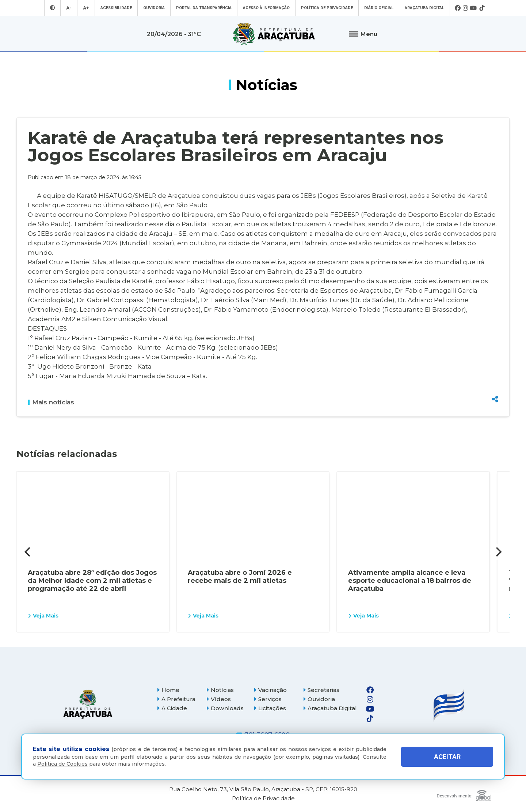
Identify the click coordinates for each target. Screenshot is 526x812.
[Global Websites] (464, 794)
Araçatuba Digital (424, 8)
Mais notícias (51, 402)
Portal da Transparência (204, 8)
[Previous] (28, 552)
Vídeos (218, 699)
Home (168, 690)
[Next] (498, 552)
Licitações (270, 708)
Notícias (220, 690)
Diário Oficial (379, 8)
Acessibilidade (116, 8)
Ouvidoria (154, 8)
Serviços (268, 699)
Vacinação (270, 690)
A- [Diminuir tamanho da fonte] (69, 8)
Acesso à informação (266, 8)
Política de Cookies (62, 764)
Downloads (225, 708)
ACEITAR (447, 757)
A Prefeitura (176, 699)
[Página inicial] (88, 704)
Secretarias (321, 690)
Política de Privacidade (327, 8)
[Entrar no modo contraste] (52, 8)
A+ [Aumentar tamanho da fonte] (86, 8)
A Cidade (172, 708)
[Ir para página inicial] (274, 34)
